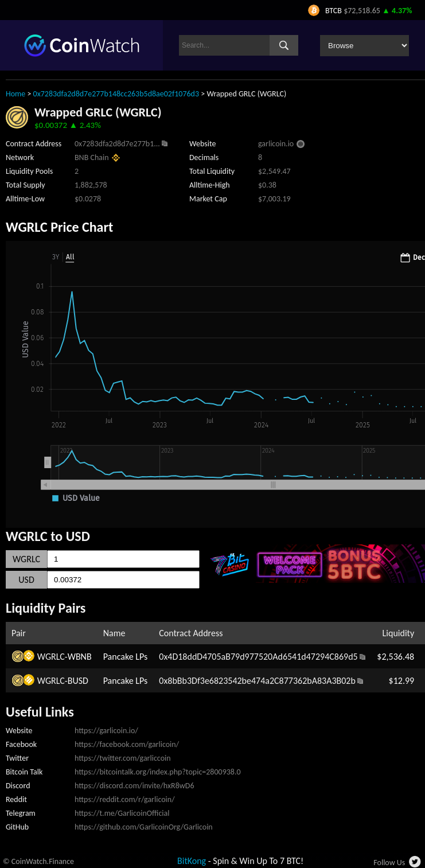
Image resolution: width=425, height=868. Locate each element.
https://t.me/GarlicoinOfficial (122, 813)
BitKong (192, 861)
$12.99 (402, 681)
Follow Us (389, 863)
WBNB (80, 657)
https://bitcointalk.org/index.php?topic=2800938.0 (158, 772)
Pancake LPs (126, 657)
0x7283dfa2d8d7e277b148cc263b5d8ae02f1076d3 (116, 94)
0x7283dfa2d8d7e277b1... (117, 144)
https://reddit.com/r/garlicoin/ (125, 799)
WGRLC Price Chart (59, 227)
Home (15, 94)
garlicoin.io (276, 144)
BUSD (78, 681)
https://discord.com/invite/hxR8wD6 (134, 786)
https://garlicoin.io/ (106, 731)
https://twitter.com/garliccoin (123, 758)
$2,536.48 (395, 657)
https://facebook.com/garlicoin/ (127, 744)
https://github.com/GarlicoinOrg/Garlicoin (144, 827)
